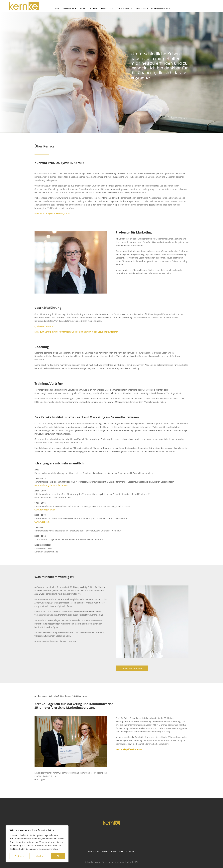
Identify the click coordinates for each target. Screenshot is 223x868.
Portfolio (68, 8)
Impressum (93, 852)
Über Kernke (123, 8)
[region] (37, 844)
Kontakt (131, 852)
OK (58, 856)
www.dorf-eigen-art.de (45, 510)
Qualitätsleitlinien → (44, 326)
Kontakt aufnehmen (131, 668)
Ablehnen (41, 856)
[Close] (65, 828)
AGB (121, 852)
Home (57, 8)
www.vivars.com (42, 522)
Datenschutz (109, 852)
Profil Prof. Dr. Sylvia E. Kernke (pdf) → (52, 213)
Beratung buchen (161, 8)
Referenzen (142, 8)
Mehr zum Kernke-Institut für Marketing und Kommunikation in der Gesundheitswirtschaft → (78, 332)
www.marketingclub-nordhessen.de (51, 485)
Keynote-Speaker (89, 8)
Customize (20, 856)
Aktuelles (106, 8)
